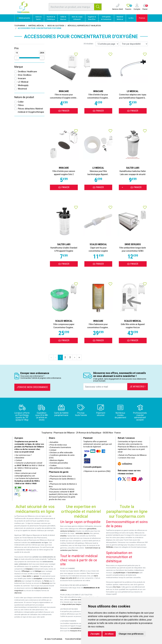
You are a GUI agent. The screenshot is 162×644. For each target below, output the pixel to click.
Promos (142, 18)
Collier (21, 102)
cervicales (79, 533)
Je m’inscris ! (138, 387)
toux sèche (27, 576)
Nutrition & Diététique (51, 18)
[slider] (17, 58)
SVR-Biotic (110, 547)
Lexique (53, 450)
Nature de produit (24, 97)
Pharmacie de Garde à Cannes (62, 489)
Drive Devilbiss (25, 75)
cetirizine (18, 581)
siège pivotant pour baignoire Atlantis (75, 604)
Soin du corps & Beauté (77, 18)
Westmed (22, 89)
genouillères (92, 529)
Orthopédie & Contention (106, 18)
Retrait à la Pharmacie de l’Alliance (132, 455)
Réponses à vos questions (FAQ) (97, 471)
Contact (18, 460)
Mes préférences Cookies (60, 468)
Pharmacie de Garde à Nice (60, 476)
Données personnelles (58, 463)
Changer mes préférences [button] (131, 634)
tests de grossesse (41, 588)
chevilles (63, 536)
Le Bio (131, 18)
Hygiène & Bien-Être (92, 18)
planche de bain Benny (80, 600)
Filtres (21, 105)
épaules (86, 533)
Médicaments (23, 18)
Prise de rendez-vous (58, 445)
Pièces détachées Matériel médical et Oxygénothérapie (31, 110)
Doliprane (29, 569)
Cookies (53, 466)
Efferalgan (26, 571)
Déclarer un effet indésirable (61, 453)
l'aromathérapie (133, 573)
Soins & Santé (38, 18)
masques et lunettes (78, 631)
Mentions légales (56, 460)
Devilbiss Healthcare (27, 72)
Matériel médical (36, 26)
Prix (17, 48)
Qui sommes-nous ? (23, 455)
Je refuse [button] (109, 634)
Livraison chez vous (126, 458)
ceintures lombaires (67, 531)
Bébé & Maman (63, 18)
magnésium (19, 591)
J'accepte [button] (95, 634)
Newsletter (19, 458)
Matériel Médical (120, 18)
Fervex (47, 581)
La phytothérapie (119, 573)
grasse (36, 576)
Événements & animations (60, 447)
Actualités (54, 442)
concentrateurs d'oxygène (80, 628)
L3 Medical (23, 82)
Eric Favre (117, 587)
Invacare (22, 78)
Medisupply (23, 85)
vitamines (18, 593)
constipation (38, 579)
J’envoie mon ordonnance (32, 387)
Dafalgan (38, 571)
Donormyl (45, 583)
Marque (19, 67)
